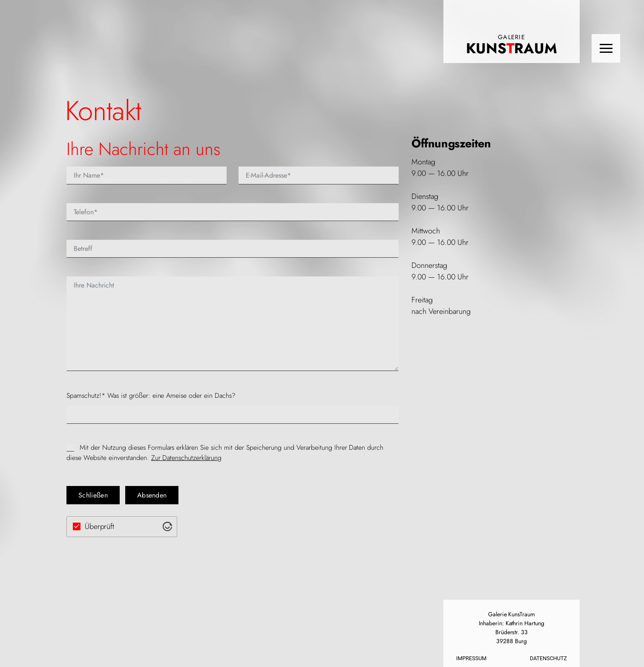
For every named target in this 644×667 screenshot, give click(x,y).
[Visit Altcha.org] (167, 526)
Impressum (471, 658)
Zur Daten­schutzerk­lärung (187, 458)
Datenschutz (548, 658)
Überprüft (100, 526)
